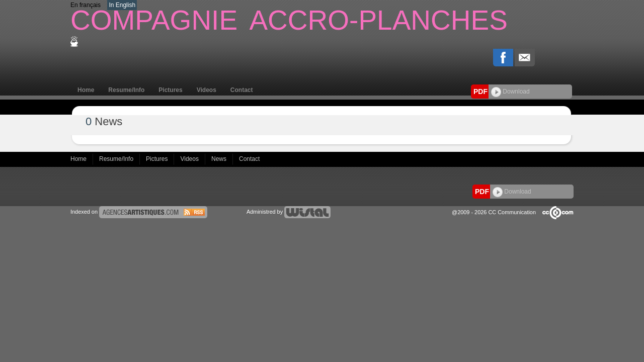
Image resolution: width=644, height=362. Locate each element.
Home (86, 90)
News (220, 159)
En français (86, 5)
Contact (242, 90)
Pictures (170, 90)
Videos (207, 90)
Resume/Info (126, 90)
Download (510, 92)
